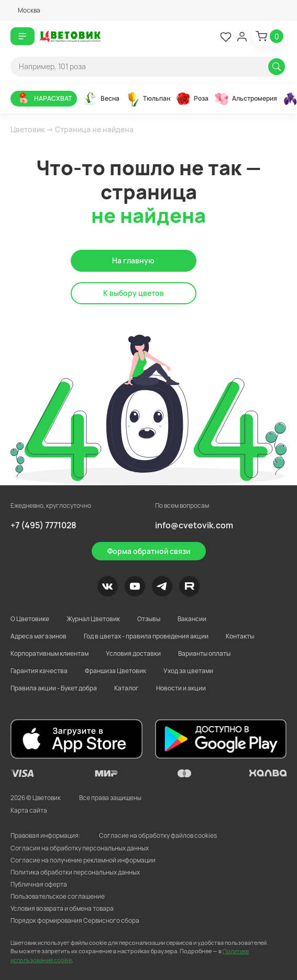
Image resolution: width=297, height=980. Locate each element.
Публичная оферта (39, 884)
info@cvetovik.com (194, 525)
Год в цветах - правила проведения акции (146, 636)
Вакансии (192, 619)
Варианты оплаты (204, 653)
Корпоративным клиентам (49, 653)
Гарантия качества (39, 671)
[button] (25, 10)
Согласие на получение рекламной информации (83, 860)
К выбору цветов (134, 293)
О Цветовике (30, 619)
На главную (133, 260)
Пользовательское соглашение (58, 896)
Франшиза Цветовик (115, 671)
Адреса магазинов (38, 636)
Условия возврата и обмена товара (62, 908)
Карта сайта (29, 810)
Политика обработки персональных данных (75, 872)
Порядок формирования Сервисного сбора (75, 920)
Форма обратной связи (149, 551)
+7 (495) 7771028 (43, 525)
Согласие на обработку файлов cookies (158, 835)
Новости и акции (181, 688)
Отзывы (149, 619)
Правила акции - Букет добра (54, 688)
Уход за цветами (188, 671)
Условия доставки (133, 653)
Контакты (240, 636)
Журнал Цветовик (93, 619)
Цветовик (27, 129)
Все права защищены (110, 798)
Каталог (126, 688)
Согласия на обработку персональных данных (80, 848)
